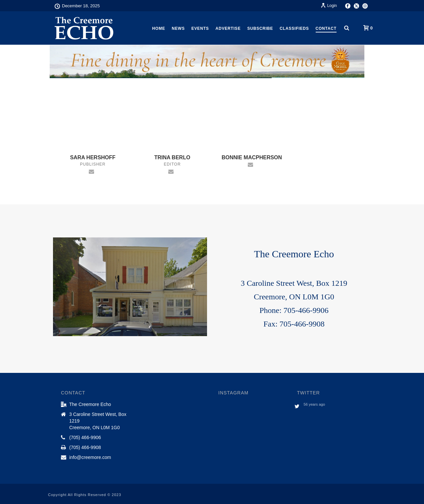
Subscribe (260, 28)
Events (200, 28)
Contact (326, 28)
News (178, 28)
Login (329, 6)
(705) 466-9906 (85, 437)
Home (159, 28)
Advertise (228, 28)
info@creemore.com (90, 457)
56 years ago (315, 404)
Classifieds (294, 28)
